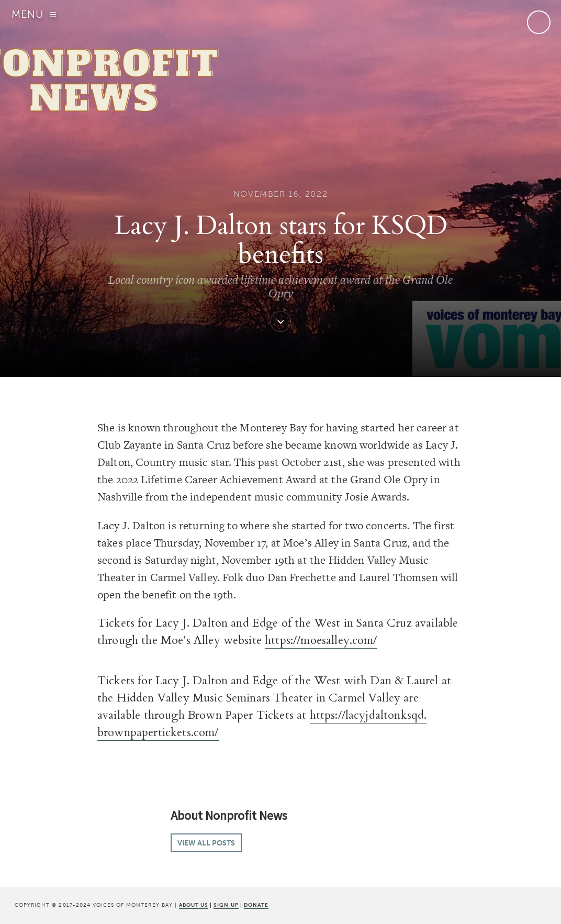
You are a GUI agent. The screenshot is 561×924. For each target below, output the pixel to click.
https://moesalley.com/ (321, 640)
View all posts (206, 843)
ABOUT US (194, 905)
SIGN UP (226, 905)
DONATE (256, 905)
